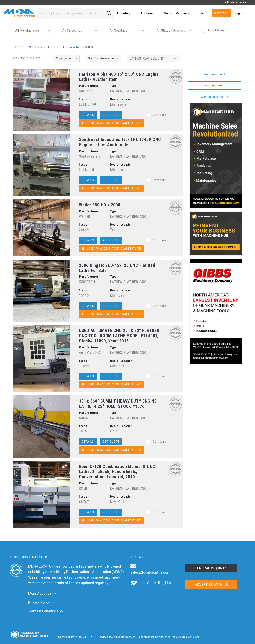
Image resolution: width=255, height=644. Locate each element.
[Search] (71, 13)
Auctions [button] (148, 13)
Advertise (221, 13)
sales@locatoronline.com (150, 572)
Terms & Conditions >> (46, 611)
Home (17, 47)
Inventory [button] (124, 13)
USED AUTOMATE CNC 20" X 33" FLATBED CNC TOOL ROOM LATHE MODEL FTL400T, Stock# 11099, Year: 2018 (119, 336)
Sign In (241, 13)
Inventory (33, 47)
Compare (156, 115)
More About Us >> (42, 593)
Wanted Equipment (214, 97)
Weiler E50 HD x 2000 (100, 205)
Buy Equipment (214, 74)
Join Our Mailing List (155, 583)
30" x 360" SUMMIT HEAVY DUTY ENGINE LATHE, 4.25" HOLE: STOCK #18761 (118, 404)
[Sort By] (103, 58)
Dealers (201, 13)
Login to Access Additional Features (112, 123)
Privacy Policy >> (41, 602)
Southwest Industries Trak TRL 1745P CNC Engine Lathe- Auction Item (120, 142)
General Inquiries (211, 568)
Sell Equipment (214, 86)
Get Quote (111, 115)
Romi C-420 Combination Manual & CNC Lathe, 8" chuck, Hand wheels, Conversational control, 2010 (117, 472)
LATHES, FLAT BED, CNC (62, 47)
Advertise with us (211, 585)
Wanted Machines (176, 13)
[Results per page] (66, 58)
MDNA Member (215, 30)
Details (88, 115)
